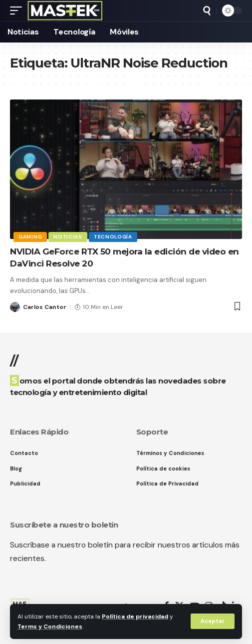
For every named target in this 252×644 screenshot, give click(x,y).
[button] (213, 621)
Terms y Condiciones (50, 626)
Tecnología (113, 237)
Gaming (30, 237)
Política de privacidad (135, 616)
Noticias (68, 237)
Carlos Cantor (45, 307)
